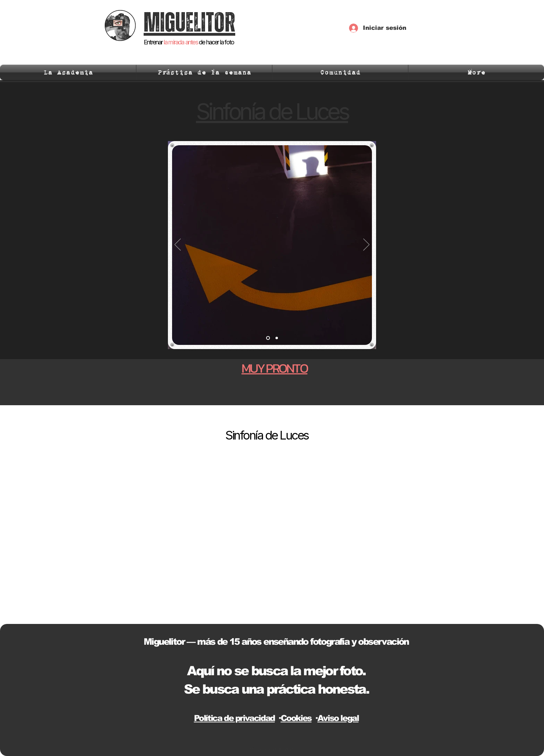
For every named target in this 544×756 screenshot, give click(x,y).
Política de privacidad (234, 718)
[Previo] (178, 245)
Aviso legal (338, 718)
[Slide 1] (268, 338)
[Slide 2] (277, 338)
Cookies (296, 718)
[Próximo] (366, 245)
